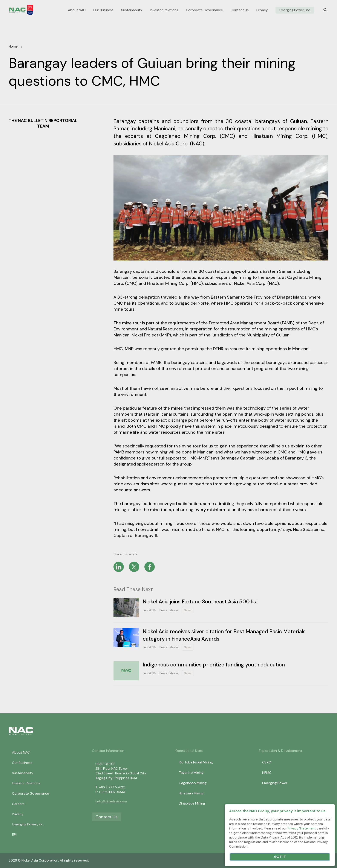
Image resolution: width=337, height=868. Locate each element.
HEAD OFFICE (105, 764)
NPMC (267, 773)
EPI (14, 835)
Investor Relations (164, 10)
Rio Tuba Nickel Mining (196, 762)
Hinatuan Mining (191, 793)
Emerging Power (275, 783)
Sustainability (132, 10)
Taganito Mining (191, 773)
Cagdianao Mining (193, 783)
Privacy (262, 10)
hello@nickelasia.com (111, 801)
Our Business (103, 10)
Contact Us (240, 10)
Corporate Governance (204, 10)
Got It (280, 857)
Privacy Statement (302, 828)
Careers (18, 804)
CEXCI (267, 762)
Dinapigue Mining (192, 803)
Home (13, 46)
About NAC (77, 10)
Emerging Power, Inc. (295, 10)
